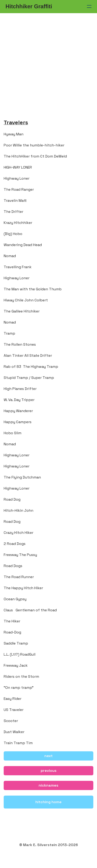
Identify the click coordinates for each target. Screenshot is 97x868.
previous (49, 771)
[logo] (29, 6)
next (48, 756)
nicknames (48, 785)
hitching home (48, 802)
